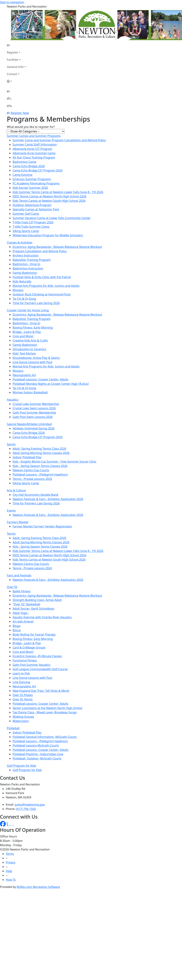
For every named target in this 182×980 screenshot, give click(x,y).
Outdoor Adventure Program (32, 205)
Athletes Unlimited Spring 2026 (34, 428)
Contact (12, 74)
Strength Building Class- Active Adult (37, 600)
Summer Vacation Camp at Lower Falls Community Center (52, 218)
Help (9, 871)
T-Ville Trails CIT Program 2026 (33, 222)
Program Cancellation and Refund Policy (40, 251)
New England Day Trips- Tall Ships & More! (41, 691)
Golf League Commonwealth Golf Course (40, 669)
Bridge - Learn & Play (27, 332)
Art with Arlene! (23, 622)
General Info (15, 67)
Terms (10, 854)
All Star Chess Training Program (34, 157)
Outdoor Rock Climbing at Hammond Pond (42, 294)
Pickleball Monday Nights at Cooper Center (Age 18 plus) (51, 384)
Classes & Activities (20, 242)
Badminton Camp (24, 162)
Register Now (20, 113)
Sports (11, 444)
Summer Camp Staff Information (35, 144)
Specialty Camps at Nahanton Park (36, 209)
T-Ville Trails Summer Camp (31, 227)
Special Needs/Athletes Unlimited (29, 424)
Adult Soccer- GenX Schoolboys (33, 609)
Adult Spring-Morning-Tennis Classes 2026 (41, 453)
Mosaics (18, 290)
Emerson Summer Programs (32, 179)
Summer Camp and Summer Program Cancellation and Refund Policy (59, 140)
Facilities (13, 60)
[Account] (16, 81)
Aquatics (13, 400)
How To (11, 880)
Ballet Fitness (21, 591)
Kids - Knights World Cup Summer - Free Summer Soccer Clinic (54, 462)
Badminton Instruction (28, 268)
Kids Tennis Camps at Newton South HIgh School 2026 (49, 201)
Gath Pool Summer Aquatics (31, 665)
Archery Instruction (26, 255)
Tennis (11, 534)
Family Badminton (25, 273)
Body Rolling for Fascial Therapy (34, 634)
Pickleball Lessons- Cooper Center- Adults (40, 379)
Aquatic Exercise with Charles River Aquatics (42, 617)
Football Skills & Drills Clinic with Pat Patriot (42, 277)
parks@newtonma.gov (30, 805)
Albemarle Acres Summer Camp (34, 153)
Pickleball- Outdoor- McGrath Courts (37, 758)
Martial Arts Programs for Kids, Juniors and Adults (46, 286)
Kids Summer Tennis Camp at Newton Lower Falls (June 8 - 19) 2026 (58, 192)
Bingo (17, 626)
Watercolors (21, 721)
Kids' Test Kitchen (24, 353)
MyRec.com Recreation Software (38, 887)
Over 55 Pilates (23, 695)
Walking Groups (23, 717)
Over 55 (12, 587)
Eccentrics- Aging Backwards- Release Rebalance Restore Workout (57, 247)
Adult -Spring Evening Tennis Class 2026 (39, 449)
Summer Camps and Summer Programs (34, 136)
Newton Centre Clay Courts (31, 470)
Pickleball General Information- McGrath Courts (45, 737)
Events (11, 511)
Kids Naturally (22, 281)
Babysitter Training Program (32, 260)
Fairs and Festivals (19, 575)
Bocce (17, 630)
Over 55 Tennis (23, 699)
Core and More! (23, 336)
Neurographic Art (24, 375)
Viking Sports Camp (26, 231)
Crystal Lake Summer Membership (36, 404)
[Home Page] (16, 45)
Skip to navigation (12, 2)
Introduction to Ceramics (29, 349)
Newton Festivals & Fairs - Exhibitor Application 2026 (48, 499)
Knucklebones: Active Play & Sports (36, 358)
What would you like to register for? (31, 127)
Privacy (11, 862)
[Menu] (9, 106)
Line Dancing (21, 682)
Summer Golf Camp (26, 214)
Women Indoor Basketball (30, 392)
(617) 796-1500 (26, 809)
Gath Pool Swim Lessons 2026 (33, 417)
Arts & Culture (16, 490)
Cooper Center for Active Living (28, 310)
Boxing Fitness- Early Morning (33, 328)
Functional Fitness (25, 660)
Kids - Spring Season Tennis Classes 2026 (40, 466)
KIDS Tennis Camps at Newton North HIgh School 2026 (49, 196)
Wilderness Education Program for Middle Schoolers (48, 235)
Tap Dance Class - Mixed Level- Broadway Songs (45, 712)
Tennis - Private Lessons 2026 (32, 479)
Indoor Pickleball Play (27, 457)
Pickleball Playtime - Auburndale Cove (38, 754)
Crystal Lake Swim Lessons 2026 (34, 408)
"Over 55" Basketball (26, 604)
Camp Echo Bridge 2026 (29, 166)
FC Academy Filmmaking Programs (36, 183)
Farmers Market (18, 522)
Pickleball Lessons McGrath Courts (36, 745)
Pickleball (13, 728)
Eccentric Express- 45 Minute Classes (37, 656)
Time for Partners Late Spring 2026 (36, 303)
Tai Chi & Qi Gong (24, 299)
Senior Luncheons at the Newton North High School (47, 708)
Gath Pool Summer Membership (34, 413)
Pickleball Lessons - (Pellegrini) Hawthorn (40, 475)
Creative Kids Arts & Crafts (30, 340)
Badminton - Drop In (26, 264)
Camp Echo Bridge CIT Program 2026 (37, 170)
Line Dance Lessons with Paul (32, 362)
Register (12, 52)
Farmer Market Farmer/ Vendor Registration (42, 526)
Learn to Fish (21, 673)
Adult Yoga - (21, 613)
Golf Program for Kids (21, 766)
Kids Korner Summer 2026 (30, 188)
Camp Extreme (22, 175)
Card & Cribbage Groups (29, 647)
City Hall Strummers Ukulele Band (35, 495)
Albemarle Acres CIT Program (32, 149)
